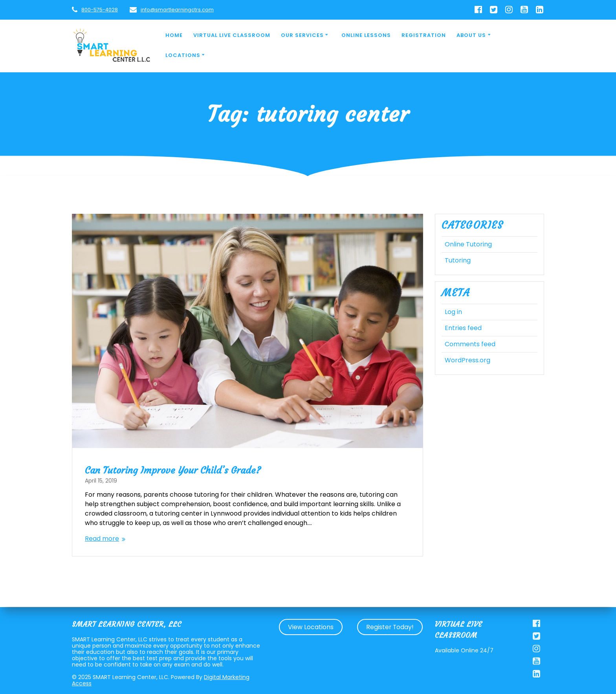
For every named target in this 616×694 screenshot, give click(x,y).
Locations (183, 55)
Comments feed (470, 344)
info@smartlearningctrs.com (177, 10)
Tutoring (458, 260)
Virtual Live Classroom (232, 35)
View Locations (311, 627)
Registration (424, 35)
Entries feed (463, 328)
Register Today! (390, 627)
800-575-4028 (100, 10)
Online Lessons (366, 35)
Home (174, 35)
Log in (453, 312)
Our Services (302, 35)
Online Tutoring (468, 244)
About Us (471, 35)
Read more (102, 539)
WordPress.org (467, 360)
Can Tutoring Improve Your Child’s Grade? (173, 470)
